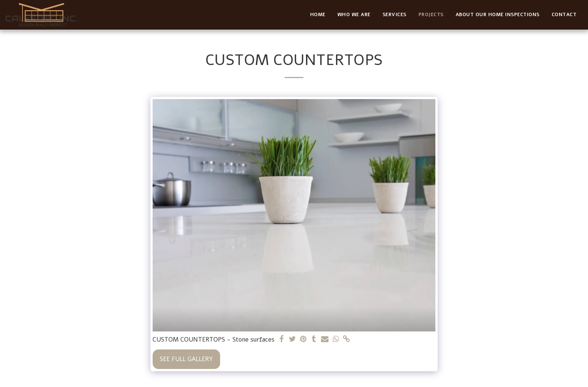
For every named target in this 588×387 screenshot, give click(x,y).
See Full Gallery (186, 359)
